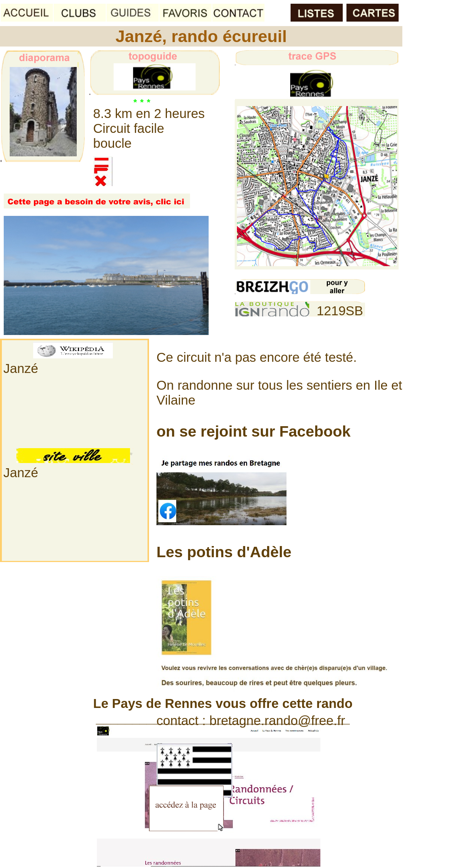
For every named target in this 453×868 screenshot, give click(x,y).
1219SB (340, 311)
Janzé (21, 368)
